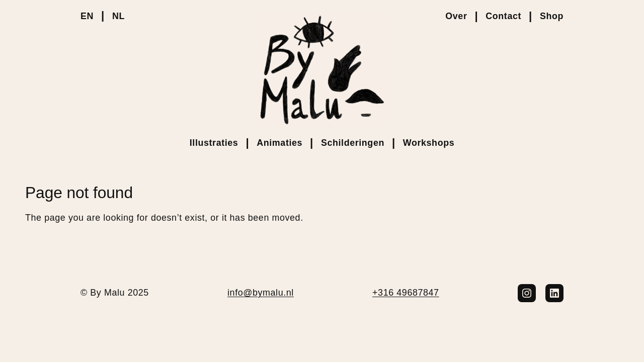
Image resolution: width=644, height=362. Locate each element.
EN (87, 16)
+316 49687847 (406, 293)
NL (118, 16)
